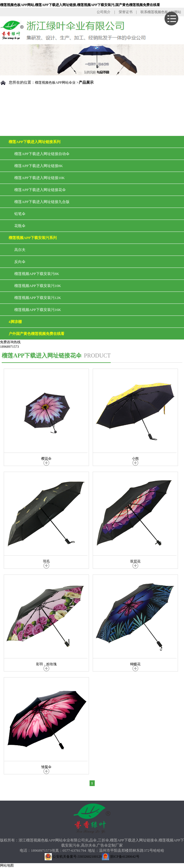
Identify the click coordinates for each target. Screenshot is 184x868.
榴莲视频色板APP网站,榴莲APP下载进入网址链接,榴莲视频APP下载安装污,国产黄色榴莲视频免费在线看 (80, 5)
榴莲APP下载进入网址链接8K (39, 166)
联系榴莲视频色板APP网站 (161, 12)
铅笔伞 (20, 214)
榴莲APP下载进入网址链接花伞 (40, 190)
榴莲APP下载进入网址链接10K (39, 178)
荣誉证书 (126, 12)
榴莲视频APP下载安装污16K (38, 310)
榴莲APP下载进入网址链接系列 (34, 142)
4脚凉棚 (15, 322)
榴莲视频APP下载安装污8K (37, 274)
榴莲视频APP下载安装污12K (38, 298)
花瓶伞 (20, 226)
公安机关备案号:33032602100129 (73, 857)
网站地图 (7, 865)
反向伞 (20, 262)
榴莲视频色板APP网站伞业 (55, 83)
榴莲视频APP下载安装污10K (38, 286)
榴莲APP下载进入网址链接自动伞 (42, 154)
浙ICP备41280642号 (121, 857)
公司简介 (104, 12)
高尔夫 (20, 250)
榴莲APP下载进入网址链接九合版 (42, 202)
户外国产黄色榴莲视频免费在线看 (36, 334)
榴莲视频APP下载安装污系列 (33, 238)
